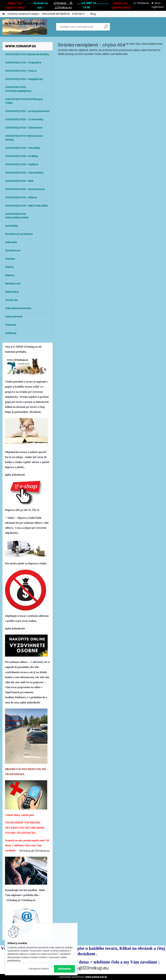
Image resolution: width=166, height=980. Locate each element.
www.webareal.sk (96, 977)
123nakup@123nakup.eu (84, 968)
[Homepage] (4, 14)
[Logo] (25, 27)
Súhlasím (64, 969)
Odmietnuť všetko (39, 969)
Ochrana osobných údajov (23, 14)
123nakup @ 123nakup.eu (34, 851)
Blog (93, 14)
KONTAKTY (79, 14)
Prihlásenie (143, 3)
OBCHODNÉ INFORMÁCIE (56, 14)
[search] (106, 28)
